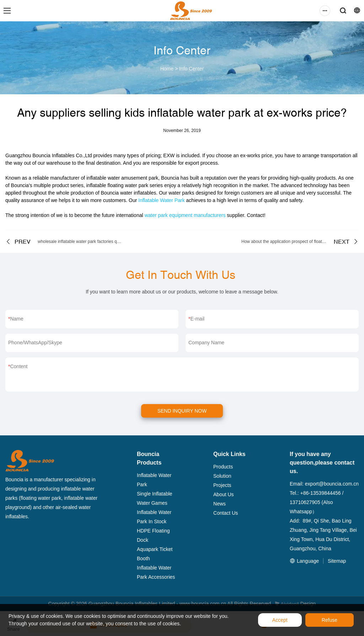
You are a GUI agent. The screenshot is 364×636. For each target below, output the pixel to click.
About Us (224, 494)
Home (167, 69)
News (220, 504)
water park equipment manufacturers (185, 215)
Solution (222, 476)
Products (223, 467)
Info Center (191, 69)
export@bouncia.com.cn (332, 484)
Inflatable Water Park (161, 200)
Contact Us (226, 513)
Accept (280, 620)
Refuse (330, 620)
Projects (222, 485)
